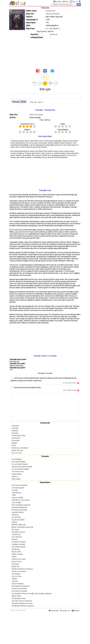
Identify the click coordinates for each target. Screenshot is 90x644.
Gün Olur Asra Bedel (19, 485)
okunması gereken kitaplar (22, 467)
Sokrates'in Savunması (21, 500)
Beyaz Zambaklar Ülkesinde (22, 527)
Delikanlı (15, 431)
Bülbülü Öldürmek (19, 525)
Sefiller (14, 579)
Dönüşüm (15, 564)
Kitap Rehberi (45, 482)
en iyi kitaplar (17, 459)
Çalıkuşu (15, 515)
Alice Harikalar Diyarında (21, 505)
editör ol (15, 476)
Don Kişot (15, 530)
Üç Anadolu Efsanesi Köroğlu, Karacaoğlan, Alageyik (32, 593)
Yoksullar (15, 426)
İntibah (14, 522)
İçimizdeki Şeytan (19, 547)
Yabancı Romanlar (53, 14)
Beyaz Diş (16, 566)
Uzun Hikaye (17, 502)
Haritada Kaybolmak (19, 507)
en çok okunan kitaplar (20, 469)
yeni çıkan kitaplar (19, 462)
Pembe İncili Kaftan (19, 589)
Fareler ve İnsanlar (19, 571)
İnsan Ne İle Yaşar (19, 559)
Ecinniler (15, 428)
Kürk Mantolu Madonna (21, 586)
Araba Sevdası (17, 554)
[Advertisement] (45, 53)
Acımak (15, 490)
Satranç (15, 539)
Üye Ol (40, 102)
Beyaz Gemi (16, 552)
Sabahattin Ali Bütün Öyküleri (23, 606)
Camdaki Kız (17, 493)
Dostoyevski (50, 11)
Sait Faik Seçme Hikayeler (22, 601)
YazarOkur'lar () (27, 124)
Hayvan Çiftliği (17, 498)
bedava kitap (17, 474)
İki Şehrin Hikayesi (19, 542)
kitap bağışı (16, 479)
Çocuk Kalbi (16, 517)
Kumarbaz (16, 440)
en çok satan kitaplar (20, 464)
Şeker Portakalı (18, 584)
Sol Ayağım (16, 574)
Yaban (14, 557)
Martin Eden (16, 596)
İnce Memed (17, 537)
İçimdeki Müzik (18, 512)
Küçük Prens (17, 561)
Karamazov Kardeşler (20, 448)
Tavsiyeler (45, 456)
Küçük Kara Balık (18, 520)
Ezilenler (15, 433)
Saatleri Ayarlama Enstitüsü (22, 569)
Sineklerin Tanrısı (18, 532)
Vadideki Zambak (18, 544)
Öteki (14, 445)
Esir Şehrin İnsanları (19, 591)
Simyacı (15, 581)
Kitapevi (27, 130)
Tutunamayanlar (18, 488)
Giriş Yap (33, 102)
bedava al (54, 34)
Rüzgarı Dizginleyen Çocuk (22, 603)
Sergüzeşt (16, 549)
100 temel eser (18, 471)
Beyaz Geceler (17, 450)
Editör (63, 124)
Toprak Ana (16, 534)
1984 (14, 495)
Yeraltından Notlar (19, 436)
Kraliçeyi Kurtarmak (19, 510)
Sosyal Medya (63, 130)
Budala (14, 443)
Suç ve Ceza (17, 453)
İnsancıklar (16, 438)
